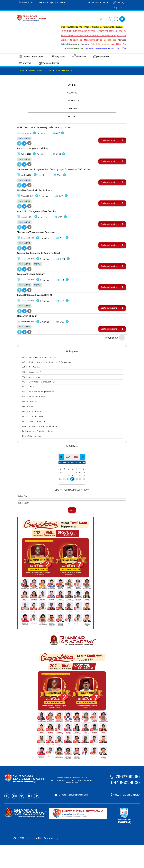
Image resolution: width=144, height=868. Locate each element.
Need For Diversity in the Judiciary (40, 198)
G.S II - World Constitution (35, 444)
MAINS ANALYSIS (24, 139)
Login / (121, 3)
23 (84, 499)
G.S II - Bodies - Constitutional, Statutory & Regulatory (47, 385)
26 (68, 502)
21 (76, 499)
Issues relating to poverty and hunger (40, 449)
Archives (27, 63)
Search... (90, 19)
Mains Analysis (72, 101)
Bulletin (72, 85)
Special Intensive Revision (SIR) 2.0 (40, 314)
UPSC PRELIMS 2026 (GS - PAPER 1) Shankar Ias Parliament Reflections (99, 27)
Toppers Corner (51, 63)
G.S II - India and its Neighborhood (39, 415)
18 (64, 499)
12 (68, 495)
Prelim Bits (72, 93)
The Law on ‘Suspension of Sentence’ (42, 245)
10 (60, 495)
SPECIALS (37, 279)
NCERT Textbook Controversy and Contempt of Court (53, 128)
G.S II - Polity (28, 430)
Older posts (111, 361)
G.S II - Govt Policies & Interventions (39, 405)
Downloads (103, 57)
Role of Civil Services (32, 459)
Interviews (81, 57)
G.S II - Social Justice (32, 434)
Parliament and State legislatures (38, 454)
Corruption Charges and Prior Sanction (43, 221)
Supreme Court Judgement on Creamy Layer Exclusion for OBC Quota (65, 174)
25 (64, 502)
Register (118, 8)
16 (84, 495)
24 (60, 502)
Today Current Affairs (33, 57)
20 (72, 499)
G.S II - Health (29, 410)
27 (72, 502)
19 (68, 499)
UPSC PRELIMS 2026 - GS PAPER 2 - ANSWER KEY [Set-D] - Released (104, 36)
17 (60, 499)
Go (72, 533)
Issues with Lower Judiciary (35, 291)
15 (80, 495)
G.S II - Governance (32, 400)
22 (80, 499)
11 (64, 495)
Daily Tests (60, 57)
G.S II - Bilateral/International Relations (41, 380)
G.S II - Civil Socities (32, 390)
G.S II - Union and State (34, 439)
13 (72, 495)
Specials (72, 116)
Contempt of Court (30, 338)
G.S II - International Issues (35, 420)
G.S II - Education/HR (32, 395)
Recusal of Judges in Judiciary (37, 151)
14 (76, 495)
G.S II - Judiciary (30, 425)
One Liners (72, 109)
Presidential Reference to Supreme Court (45, 268)
